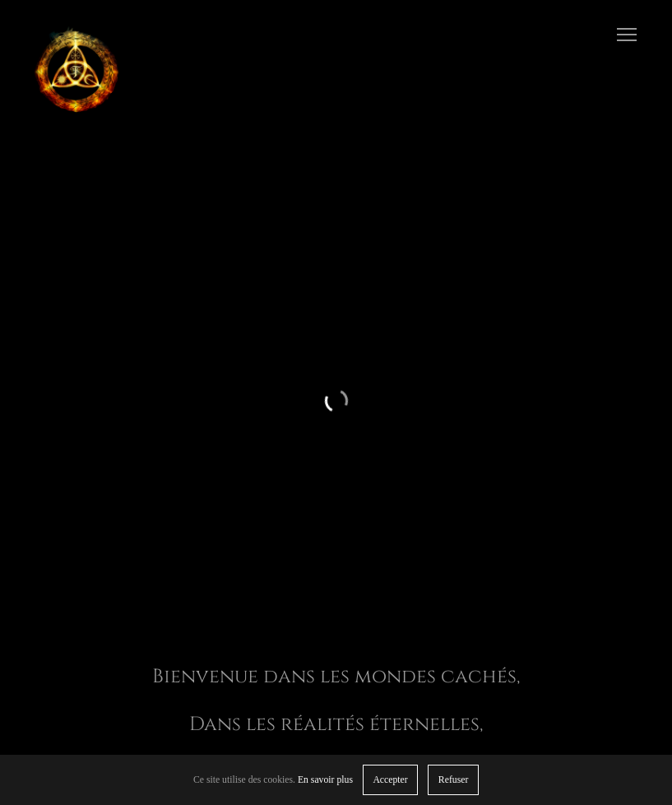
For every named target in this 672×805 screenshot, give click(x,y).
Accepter (390, 780)
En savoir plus (325, 780)
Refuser (453, 780)
